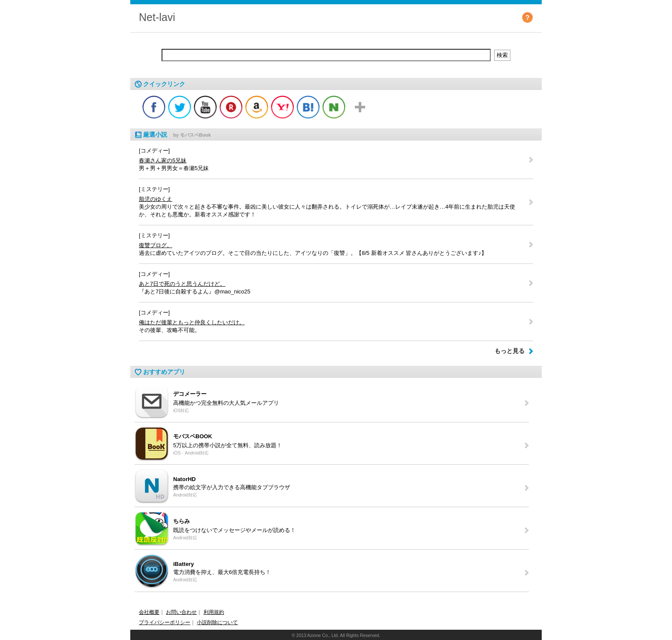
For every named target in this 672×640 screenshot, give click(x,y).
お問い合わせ (181, 612)
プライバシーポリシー (165, 622)
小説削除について (217, 622)
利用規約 (214, 612)
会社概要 (149, 612)
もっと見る (510, 351)
